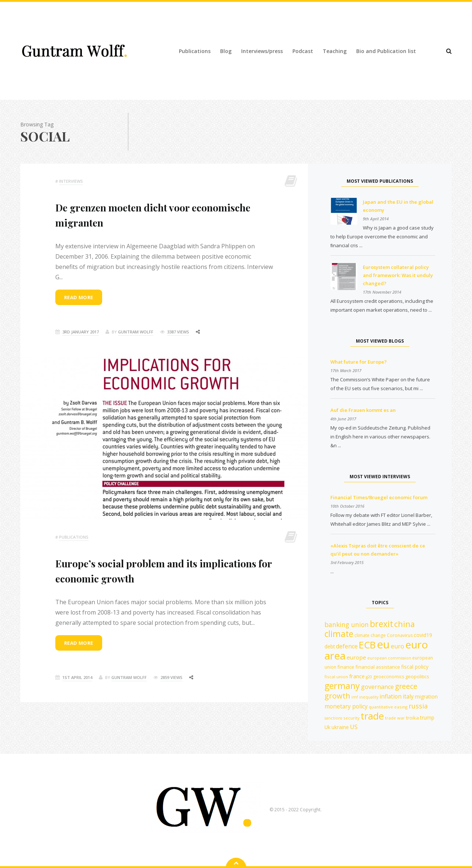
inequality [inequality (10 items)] (369, 697)
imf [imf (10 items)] (355, 697)
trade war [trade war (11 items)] (395, 718)
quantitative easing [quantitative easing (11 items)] (388, 707)
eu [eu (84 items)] (383, 644)
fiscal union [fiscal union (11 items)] (336, 677)
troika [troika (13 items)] (412, 718)
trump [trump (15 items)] (427, 717)
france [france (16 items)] (357, 676)
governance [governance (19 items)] (377, 687)
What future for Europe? (359, 362)
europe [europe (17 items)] (356, 657)
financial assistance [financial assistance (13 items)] (378, 667)
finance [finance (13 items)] (346, 667)
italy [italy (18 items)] (408, 696)
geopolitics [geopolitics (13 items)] (417, 676)
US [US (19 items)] (354, 727)
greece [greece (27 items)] (406, 686)
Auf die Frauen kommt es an (363, 410)
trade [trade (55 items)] (372, 716)
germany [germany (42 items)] (342, 686)
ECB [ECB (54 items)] (367, 645)
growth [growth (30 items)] (337, 696)
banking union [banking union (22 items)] (347, 624)
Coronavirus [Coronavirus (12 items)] (400, 635)
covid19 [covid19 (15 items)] (423, 635)
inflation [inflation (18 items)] (391, 696)
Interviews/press (262, 51)
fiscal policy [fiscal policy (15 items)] (415, 667)
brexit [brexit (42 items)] (381, 624)
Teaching (335, 51)
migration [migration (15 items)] (426, 696)
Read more (79, 298)
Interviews (71, 181)
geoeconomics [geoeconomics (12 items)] (389, 677)
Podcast (303, 51)
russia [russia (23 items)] (418, 706)
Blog (226, 51)
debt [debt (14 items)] (330, 646)
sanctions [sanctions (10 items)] (333, 718)
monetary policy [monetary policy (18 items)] (346, 706)
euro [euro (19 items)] (398, 646)
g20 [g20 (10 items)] (369, 677)
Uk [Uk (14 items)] (327, 727)
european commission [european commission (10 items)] (389, 658)
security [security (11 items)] (351, 718)
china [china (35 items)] (405, 624)
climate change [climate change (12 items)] (370, 635)
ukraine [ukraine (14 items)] (340, 727)
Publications (195, 51)
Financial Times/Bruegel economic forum (379, 497)
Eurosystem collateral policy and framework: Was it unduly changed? (398, 275)
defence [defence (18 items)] (347, 646)
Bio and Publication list (386, 51)
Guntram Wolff (136, 332)
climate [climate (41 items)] (339, 634)
